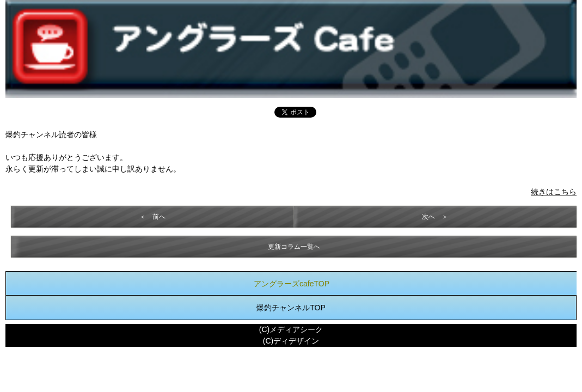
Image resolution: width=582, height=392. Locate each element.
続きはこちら (554, 192)
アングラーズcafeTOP (292, 284)
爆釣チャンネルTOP (291, 308)
